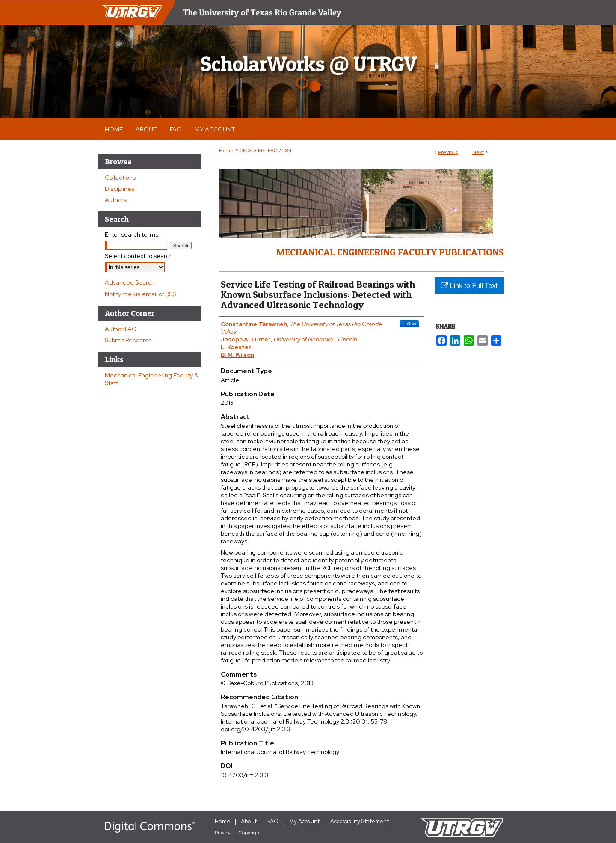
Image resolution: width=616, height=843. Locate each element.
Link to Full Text (469, 286)
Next (478, 152)
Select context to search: (140, 256)
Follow (409, 324)
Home (226, 151)
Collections (120, 178)
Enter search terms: (132, 234)
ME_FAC (268, 151)
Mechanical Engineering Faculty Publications (390, 252)
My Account (304, 821)
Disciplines (120, 189)
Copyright (250, 833)
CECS (246, 151)
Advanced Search (130, 282)
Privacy (223, 833)
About (249, 821)
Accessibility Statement (360, 821)
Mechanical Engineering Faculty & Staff (152, 379)
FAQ (273, 821)
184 (287, 151)
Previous (448, 152)
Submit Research (128, 340)
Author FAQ (121, 329)
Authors (116, 200)
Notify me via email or (140, 294)
